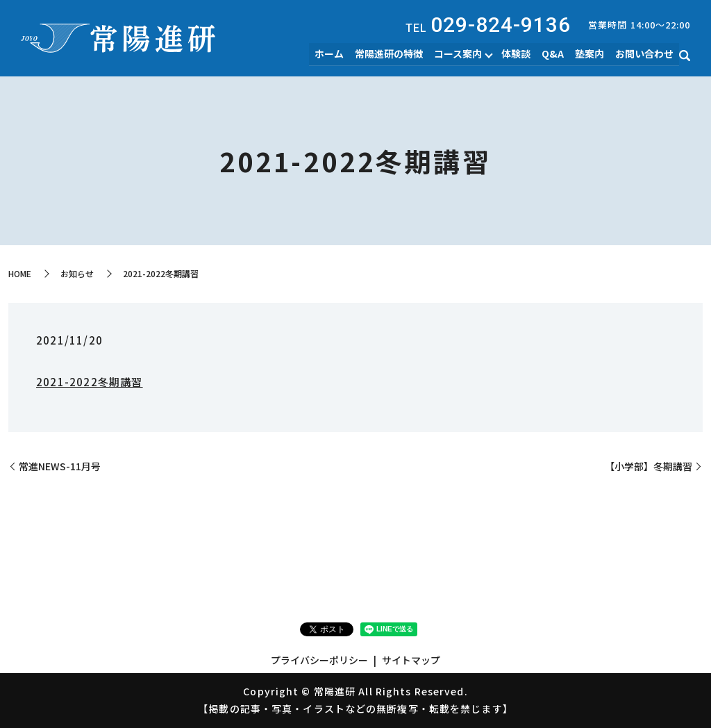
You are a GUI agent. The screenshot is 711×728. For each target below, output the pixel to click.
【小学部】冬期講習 (649, 466)
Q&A (556, 54)
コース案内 (463, 54)
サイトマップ (411, 660)
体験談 (521, 54)
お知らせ (77, 273)
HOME (20, 273)
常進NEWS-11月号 (60, 466)
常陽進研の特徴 (395, 54)
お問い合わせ (645, 54)
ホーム (337, 54)
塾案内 (592, 54)
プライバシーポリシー (319, 660)
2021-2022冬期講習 (90, 382)
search (685, 56)
